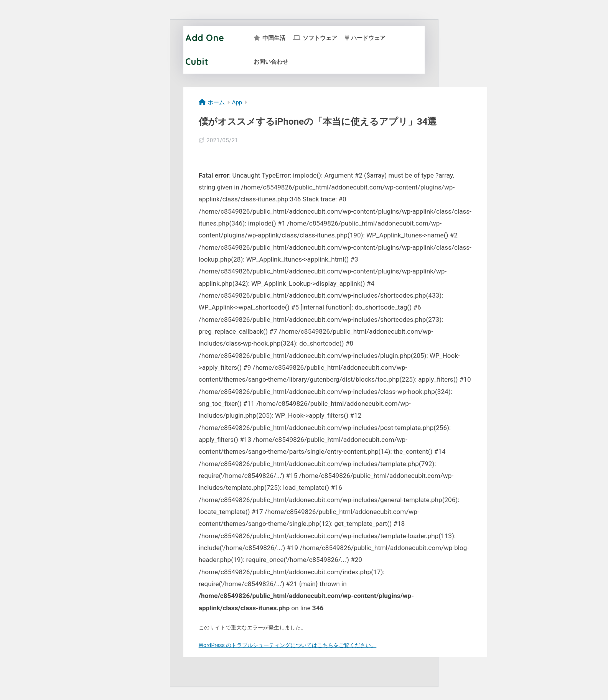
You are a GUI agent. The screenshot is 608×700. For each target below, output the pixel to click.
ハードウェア (365, 38)
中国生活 (269, 38)
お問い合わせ (271, 62)
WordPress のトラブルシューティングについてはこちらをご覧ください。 (288, 645)
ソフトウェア (315, 38)
